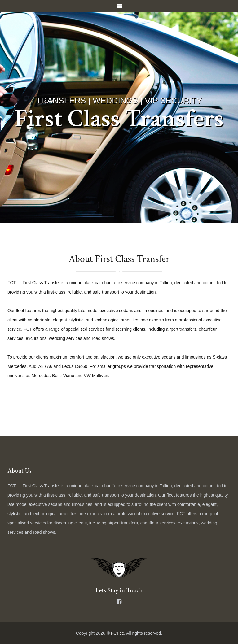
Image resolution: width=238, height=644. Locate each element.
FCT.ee (117, 633)
